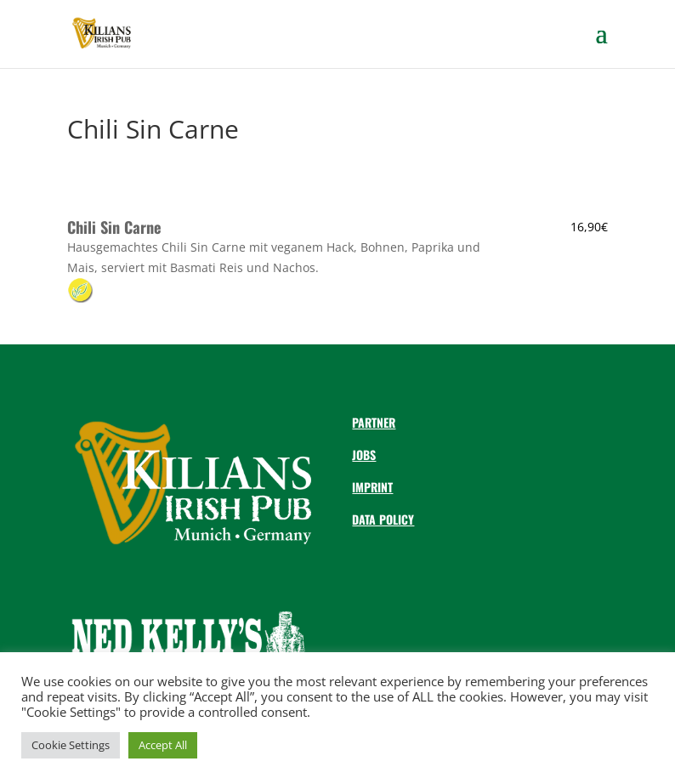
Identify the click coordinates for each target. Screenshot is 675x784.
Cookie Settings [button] (71, 745)
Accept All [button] (163, 745)
